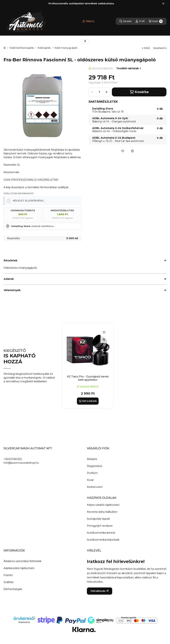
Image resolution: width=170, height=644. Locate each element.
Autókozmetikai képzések (103, 540)
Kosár (90, 480)
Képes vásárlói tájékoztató (103, 505)
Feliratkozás (100, 591)
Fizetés (8, 575)
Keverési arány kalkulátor (102, 512)
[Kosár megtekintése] (156, 21)
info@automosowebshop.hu (21, 463)
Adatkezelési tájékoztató (19, 568)
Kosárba (139, 92)
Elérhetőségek (13, 589)
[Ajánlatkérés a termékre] (132, 151)
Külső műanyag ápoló (66, 48)
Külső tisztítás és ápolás (22, 48)
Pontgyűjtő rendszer (100, 526)
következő (160, 48)
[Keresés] (125, 21)
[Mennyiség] (99, 92)
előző (146, 48)
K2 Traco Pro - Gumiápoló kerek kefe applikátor (88, 378)
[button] (88, 21)
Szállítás (8, 582)
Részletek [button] (11, 260)
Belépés (92, 459)
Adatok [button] (9, 279)
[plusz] (107, 92)
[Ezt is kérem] (88, 401)
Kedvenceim (95, 487)
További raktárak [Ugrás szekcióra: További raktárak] (129, 68)
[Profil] (140, 21)
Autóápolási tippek (98, 519)
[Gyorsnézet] (104, 340)
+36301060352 (13, 459)
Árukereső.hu (24, 622)
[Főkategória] (5, 48)
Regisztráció (95, 466)
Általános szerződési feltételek (22, 561)
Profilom (92, 473)
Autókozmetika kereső (101, 533)
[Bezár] (163, 4)
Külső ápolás (44, 48)
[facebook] (85, 41)
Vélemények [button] (12, 290)
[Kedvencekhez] (123, 151)
